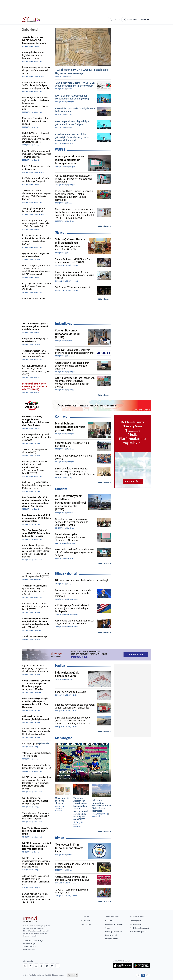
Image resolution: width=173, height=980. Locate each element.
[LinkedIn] (52, 966)
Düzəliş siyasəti (111, 935)
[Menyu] (145, 20)
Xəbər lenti (30, 30)
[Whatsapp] (25, 966)
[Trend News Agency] (30, 919)
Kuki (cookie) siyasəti (138, 932)
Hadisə (60, 666)
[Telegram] (47, 966)
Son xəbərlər (85, 921)
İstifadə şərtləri (136, 921)
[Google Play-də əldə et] (142, 966)
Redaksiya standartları (114, 932)
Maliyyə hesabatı (112, 939)
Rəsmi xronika (86, 924)
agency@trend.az (29, 949)
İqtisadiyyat (63, 324)
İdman (60, 838)
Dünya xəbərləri (66, 574)
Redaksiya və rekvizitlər (114, 924)
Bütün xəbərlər (103, 226)
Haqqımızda (110, 921)
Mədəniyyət (63, 738)
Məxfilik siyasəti (136, 924)
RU (147, 975)
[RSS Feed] (58, 966)
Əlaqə (108, 928)
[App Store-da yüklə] (122, 966)
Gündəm (61, 489)
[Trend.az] (31, 20)
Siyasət (60, 232)
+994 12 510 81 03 (30, 946)
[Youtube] (42, 966)
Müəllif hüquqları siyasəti (139, 928)
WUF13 (60, 150)
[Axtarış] (111, 20)
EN (139, 975)
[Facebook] (31, 966)
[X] (36, 966)
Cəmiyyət (62, 417)
